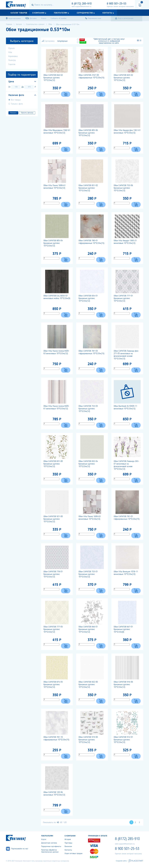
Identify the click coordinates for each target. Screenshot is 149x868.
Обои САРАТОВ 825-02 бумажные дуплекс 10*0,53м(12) (123, 78)
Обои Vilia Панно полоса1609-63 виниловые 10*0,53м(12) (56, 352)
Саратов (12, 64)
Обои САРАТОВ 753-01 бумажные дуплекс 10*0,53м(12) (88, 574)
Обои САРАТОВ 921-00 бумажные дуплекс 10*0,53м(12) (53, 519)
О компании (38, 13)
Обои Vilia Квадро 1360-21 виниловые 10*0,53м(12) (125, 242)
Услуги (44, 839)
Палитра (12, 60)
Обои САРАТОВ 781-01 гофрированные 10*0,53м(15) (127, 518)
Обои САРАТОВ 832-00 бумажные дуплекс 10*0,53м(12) (88, 685)
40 (58, 822)
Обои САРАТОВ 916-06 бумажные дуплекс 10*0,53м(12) (123, 685)
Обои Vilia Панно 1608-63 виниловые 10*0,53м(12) (90, 518)
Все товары (16, 100)
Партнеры (68, 843)
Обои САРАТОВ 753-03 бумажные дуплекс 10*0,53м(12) (88, 409)
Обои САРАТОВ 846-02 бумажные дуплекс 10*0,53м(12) (53, 78)
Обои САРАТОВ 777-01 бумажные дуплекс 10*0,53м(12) (123, 298)
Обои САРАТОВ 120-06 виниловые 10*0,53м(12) (54, 794)
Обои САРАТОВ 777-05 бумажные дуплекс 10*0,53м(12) (53, 629)
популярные (62, 41)
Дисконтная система (49, 843)
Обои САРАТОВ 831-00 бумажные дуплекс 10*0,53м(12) (53, 464)
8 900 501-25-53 (117, 4)
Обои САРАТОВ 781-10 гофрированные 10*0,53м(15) (56, 738)
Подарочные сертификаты (51, 847)
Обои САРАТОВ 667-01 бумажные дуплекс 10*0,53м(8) (123, 629)
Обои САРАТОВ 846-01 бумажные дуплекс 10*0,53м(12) (88, 629)
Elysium (11, 48)
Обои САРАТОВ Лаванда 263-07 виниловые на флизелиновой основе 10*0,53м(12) (126, 465)
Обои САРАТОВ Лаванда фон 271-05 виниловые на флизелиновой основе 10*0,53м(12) (126, 355)
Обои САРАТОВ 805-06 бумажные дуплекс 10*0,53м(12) (88, 133)
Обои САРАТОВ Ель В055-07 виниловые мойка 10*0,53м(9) (57, 297)
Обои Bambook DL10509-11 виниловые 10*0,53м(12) (125, 407)
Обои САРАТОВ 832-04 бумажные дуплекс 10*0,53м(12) (88, 464)
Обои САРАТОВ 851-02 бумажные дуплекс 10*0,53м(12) (88, 188)
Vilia (10, 52)
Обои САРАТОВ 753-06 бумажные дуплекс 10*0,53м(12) (123, 188)
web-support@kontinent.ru (81, 7)
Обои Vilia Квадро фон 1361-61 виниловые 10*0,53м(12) (127, 132)
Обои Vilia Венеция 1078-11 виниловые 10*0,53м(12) (126, 573)
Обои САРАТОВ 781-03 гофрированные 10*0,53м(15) (91, 352)
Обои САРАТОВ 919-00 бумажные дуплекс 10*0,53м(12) (88, 740)
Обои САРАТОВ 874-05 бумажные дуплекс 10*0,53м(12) (53, 685)
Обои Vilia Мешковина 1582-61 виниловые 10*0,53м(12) (57, 132)
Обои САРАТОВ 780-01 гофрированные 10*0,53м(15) (91, 242)
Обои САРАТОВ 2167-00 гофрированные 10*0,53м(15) (91, 76)
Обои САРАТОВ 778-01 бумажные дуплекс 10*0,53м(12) (53, 574)
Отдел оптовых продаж (74, 854)
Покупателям (61, 13)
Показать (13, 113)
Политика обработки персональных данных (50, 851)
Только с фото (17, 104)
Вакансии (68, 847)
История (68, 839)
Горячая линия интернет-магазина (120, 7)
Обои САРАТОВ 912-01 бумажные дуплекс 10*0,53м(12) (123, 740)
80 (61, 822)
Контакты (107, 13)
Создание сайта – (122, 861)
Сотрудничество (85, 13)
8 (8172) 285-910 (82, 4)
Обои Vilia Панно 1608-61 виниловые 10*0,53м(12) (55, 187)
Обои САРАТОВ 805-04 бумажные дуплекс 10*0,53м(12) (53, 243)
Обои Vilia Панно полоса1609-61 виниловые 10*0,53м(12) (56, 407)
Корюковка (13, 56)
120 (65, 822)
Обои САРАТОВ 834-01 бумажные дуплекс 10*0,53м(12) (88, 298)
